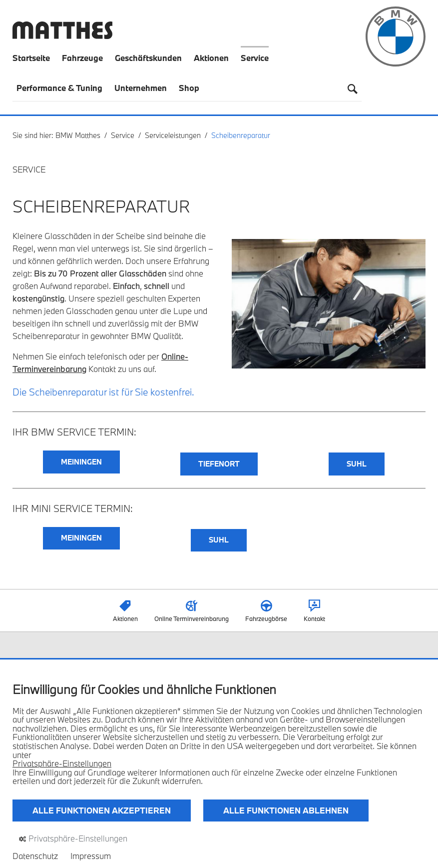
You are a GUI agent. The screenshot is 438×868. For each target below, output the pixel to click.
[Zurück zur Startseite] (62, 36)
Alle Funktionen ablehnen (286, 810)
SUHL (357, 464)
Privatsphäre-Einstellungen (62, 763)
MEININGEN (81, 462)
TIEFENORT (219, 464)
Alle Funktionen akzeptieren (102, 810)
